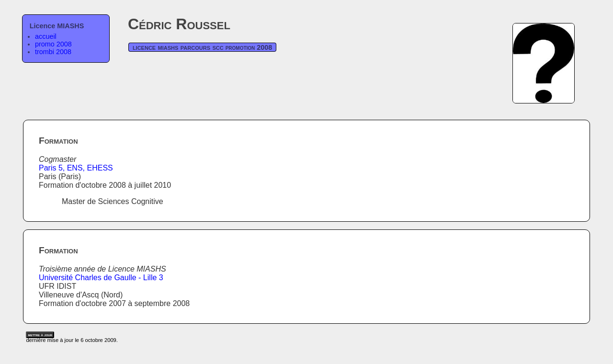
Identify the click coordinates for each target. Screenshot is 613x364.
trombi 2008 (53, 52)
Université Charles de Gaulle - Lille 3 (101, 278)
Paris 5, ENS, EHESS (76, 168)
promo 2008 (53, 44)
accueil (46, 36)
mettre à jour (40, 335)
